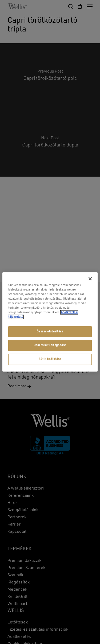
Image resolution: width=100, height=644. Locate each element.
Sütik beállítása (50, 359)
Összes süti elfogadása (50, 345)
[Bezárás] (90, 279)
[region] (50, 322)
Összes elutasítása (50, 331)
